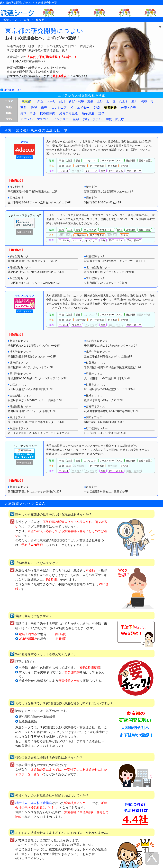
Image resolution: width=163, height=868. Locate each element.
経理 (34, 108)
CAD (97, 108)
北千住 (111, 101)
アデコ (24, 148)
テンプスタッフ (24, 302)
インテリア (61, 119)
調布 (144, 101)
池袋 (90, 101)
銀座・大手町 (47, 101)
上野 (100, 101)
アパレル (26, 119)
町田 (153, 101)
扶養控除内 (48, 113)
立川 (134, 101)
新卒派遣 (88, 113)
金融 (76, 119)
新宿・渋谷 (76, 101)
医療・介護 (128, 108)
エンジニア (59, 108)
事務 (23, 108)
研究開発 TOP (12, 90)
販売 (44, 108)
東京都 (26, 101)
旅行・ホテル (92, 119)
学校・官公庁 (115, 119)
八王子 (123, 101)
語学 (102, 113)
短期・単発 (28, 113)
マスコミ (43, 119)
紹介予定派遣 (69, 113)
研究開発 (110, 108)
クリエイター (80, 108)
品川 (62, 101)
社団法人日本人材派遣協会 (34, 803)
